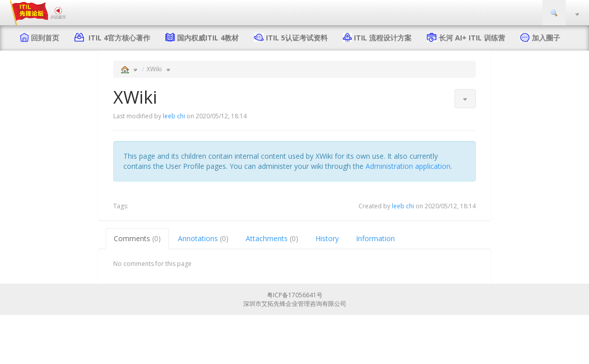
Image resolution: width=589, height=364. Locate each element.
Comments (137, 238)
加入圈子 (546, 38)
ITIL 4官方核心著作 (117, 38)
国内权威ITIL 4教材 (208, 38)
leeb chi (174, 116)
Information (375, 238)
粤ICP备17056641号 (295, 295)
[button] (465, 99)
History (327, 238)
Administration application (408, 166)
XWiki (154, 69)
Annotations (203, 238)
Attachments (272, 238)
